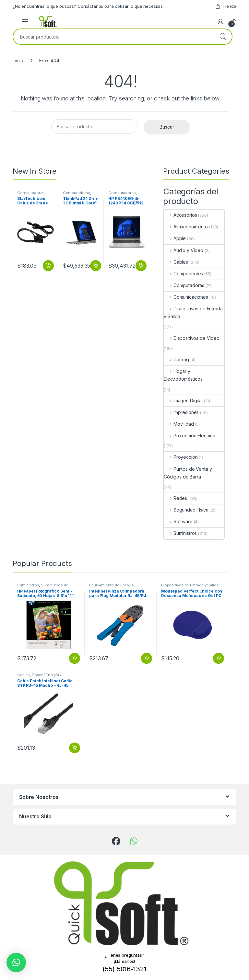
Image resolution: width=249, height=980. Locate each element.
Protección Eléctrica (190, 436)
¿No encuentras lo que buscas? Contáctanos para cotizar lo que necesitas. (88, 6)
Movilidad (179, 424)
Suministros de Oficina (43, 587)
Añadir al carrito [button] (48, 266)
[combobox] (113, 37)
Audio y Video (184, 250)
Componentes (183, 274)
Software (178, 521)
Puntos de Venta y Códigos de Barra (188, 473)
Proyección (181, 457)
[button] (16, 963)
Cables (176, 262)
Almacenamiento (186, 227)
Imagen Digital (183, 401)
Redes (175, 498)
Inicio (18, 60)
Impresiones (181, 412)
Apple (175, 238)
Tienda (226, 6)
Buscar (223, 37)
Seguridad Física (186, 510)
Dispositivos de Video (192, 338)
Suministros (180, 533)
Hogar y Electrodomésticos (183, 375)
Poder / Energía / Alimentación (39, 677)
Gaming (176, 359)
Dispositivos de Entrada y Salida (193, 312)
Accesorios (180, 215)
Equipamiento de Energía (111, 585)
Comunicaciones (186, 297)
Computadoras (31, 193)
